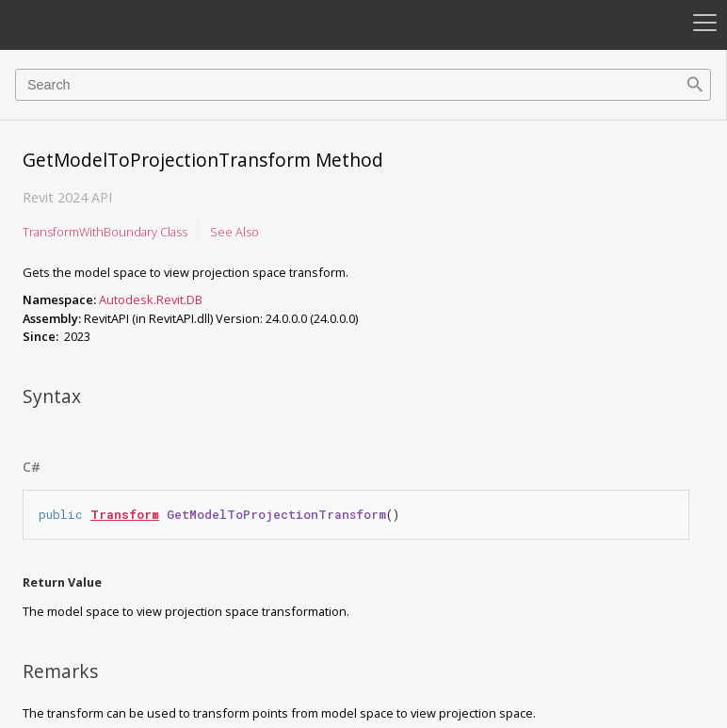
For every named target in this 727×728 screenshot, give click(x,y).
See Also (234, 232)
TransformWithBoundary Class (105, 232)
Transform (125, 514)
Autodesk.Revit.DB (151, 299)
